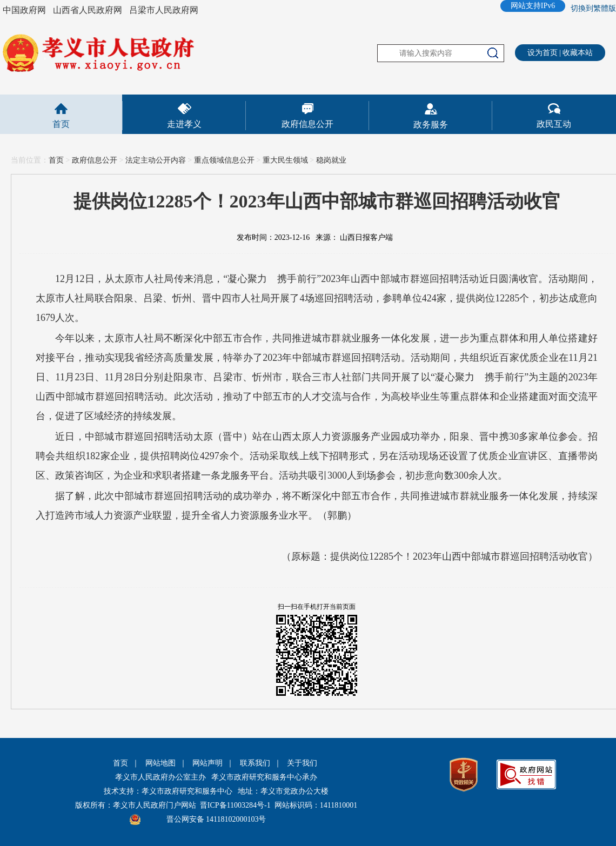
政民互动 (554, 124)
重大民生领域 (285, 160)
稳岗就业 (331, 160)
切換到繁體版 (593, 8)
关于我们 (302, 763)
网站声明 (207, 763)
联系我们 (255, 763)
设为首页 (543, 53)
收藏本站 (578, 53)
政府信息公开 (307, 124)
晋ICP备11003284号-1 (235, 805)
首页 (61, 124)
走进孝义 (184, 124)
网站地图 (160, 763)
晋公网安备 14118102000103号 (216, 819)
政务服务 (431, 125)
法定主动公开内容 (156, 160)
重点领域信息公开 (224, 160)
